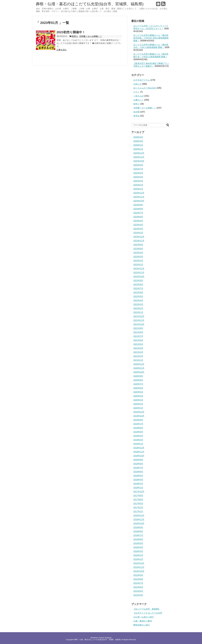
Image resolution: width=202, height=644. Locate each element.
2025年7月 (138, 169)
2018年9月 (138, 460)
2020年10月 (139, 372)
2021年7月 (138, 336)
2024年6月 (138, 217)
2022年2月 (138, 308)
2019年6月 (138, 428)
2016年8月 (138, 531)
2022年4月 (138, 300)
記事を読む (62, 50)
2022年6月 (138, 292)
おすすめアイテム (142, 80)
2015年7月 (138, 583)
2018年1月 (138, 488)
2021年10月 (139, 324)
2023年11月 (139, 241)
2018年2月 (138, 484)
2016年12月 (139, 515)
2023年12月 (139, 237)
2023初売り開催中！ (71, 32)
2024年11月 (139, 197)
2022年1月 (138, 312)
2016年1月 (138, 559)
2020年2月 (138, 404)
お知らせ (137, 84)
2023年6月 (138, 249)
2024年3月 (138, 229)
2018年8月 (138, 464)
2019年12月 (139, 412)
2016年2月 (138, 555)
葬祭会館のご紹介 (142, 625)
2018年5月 (138, 476)
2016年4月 (138, 547)
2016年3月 (138, 551)
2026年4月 (138, 137)
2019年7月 (138, 424)
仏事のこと (138, 100)
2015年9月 (138, 575)
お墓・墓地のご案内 (143, 621)
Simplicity (108, 638)
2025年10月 (139, 161)
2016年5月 (138, 543)
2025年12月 (139, 153)
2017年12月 (139, 492)
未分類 (136, 112)
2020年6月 (138, 388)
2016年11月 (139, 519)
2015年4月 (138, 595)
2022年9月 (138, 281)
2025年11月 (139, 157)
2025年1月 (138, 189)
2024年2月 (138, 233)
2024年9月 (138, 205)
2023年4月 (138, 253)
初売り (75, 36)
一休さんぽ (138, 96)
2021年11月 (139, 320)
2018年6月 (138, 472)
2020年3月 (138, 400)
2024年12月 (139, 193)
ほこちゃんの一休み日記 (145, 88)
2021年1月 (138, 360)
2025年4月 (138, 177)
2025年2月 (138, 185)
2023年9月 (138, 245)
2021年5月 (138, 344)
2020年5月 (138, 392)
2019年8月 (138, 420)
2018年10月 (139, 456)
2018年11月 (139, 452)
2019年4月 (138, 432)
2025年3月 (138, 181)
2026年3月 (138, 141)
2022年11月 (139, 273)
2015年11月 (139, 567)
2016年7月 (138, 535)
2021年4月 (138, 348)
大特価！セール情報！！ (91, 36)
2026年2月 (138, 145)
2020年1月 (138, 408)
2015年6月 (138, 587)
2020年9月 (138, 376)
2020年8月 (138, 380)
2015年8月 (138, 579)
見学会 (136, 116)
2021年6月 (138, 340)
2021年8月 (138, 332)
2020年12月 (139, 364)
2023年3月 (138, 257)
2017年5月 (138, 504)
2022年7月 (138, 288)
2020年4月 (138, 396)
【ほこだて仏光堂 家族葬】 (147, 609)
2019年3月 (138, 436)
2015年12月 (139, 563)
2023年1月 (138, 265)
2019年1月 (138, 444)
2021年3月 (138, 352)
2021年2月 (138, 356)
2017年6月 (138, 500)
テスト (136, 92)
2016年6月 (138, 539)
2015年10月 (139, 571)
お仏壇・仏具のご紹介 (144, 617)
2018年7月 (138, 468)
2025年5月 (138, 173)
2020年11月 (139, 368)
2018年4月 (138, 480)
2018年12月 (139, 448)
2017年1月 (138, 511)
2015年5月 (138, 591)
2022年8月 (138, 284)
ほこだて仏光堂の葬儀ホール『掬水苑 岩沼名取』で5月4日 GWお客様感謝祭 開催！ (151, 38)
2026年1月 (138, 149)
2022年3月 (138, 304)
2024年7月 (138, 213)
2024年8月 (138, 209)
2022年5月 (138, 296)
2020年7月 (138, 384)
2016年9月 (138, 527)
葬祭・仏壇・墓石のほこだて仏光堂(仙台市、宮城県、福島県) (90, 4)
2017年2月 (138, 508)
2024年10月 (139, 201)
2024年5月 (138, 221)
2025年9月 (138, 165)
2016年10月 (139, 523)
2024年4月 (138, 225)
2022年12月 (139, 269)
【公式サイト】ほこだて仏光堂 (148, 613)
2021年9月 (138, 328)
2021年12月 (139, 316)
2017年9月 (138, 496)
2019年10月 (139, 416)
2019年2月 (138, 440)
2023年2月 (138, 261)
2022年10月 (139, 277)
